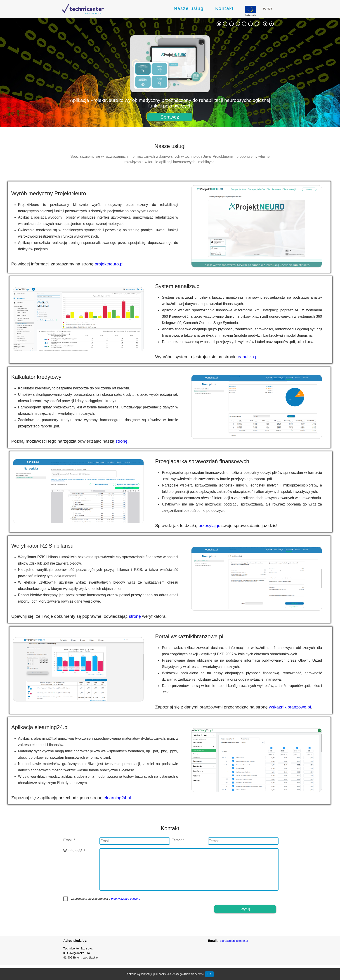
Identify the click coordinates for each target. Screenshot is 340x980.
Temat (178, 840)
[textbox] (135, 841)
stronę (100, 441)
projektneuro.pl (88, 264)
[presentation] (98, 914)
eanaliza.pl (269, 357)
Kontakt (224, 8)
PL (265, 9)
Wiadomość (74, 851)
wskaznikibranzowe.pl (311, 707)
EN (270, 9)
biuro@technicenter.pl (234, 941)
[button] (170, 117)
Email (69, 840)
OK (209, 974)
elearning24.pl (96, 798)
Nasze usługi (189, 8)
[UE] (250, 15)
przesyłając (231, 526)
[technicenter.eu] (83, 9)
